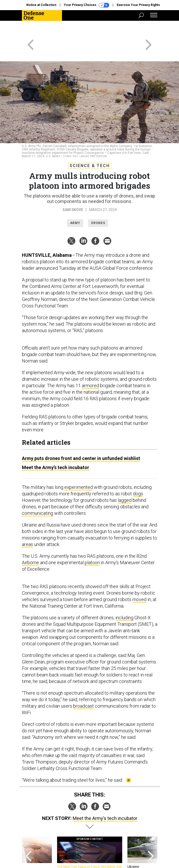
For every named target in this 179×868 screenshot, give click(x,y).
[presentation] (28, 836)
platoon (92, 544)
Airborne (30, 544)
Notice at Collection (41, 5)
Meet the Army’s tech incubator (55, 449)
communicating (38, 494)
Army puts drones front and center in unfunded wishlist (81, 440)
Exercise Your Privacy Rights (138, 5)
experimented (79, 468)
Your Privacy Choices (87, 5)
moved (139, 581)
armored (90, 367)
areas (27, 526)
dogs (138, 475)
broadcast (84, 687)
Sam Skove (73, 191)
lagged (125, 481)
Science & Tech (90, 147)
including (124, 599)
